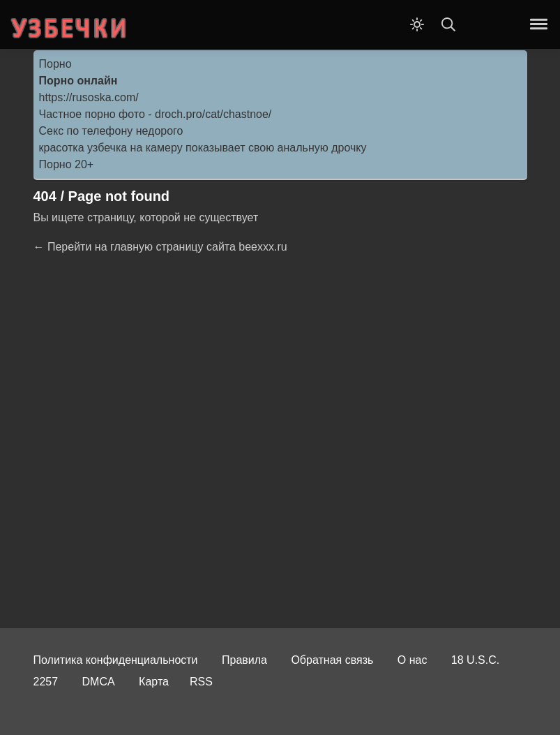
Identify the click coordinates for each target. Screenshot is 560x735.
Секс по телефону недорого (111, 131)
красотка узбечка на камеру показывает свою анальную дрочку (203, 148)
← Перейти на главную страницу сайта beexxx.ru (160, 247)
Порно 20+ (67, 164)
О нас (413, 660)
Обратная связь (332, 660)
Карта (154, 682)
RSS (201, 682)
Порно (55, 64)
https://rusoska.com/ (89, 97)
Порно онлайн (78, 81)
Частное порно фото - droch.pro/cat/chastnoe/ (156, 114)
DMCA (99, 682)
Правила (244, 660)
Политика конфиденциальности (116, 660)
